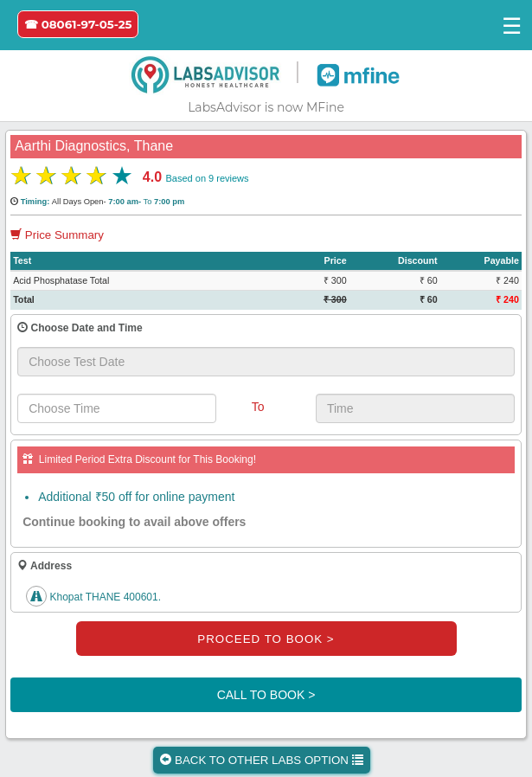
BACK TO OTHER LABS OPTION (261, 760)
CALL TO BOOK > (266, 695)
